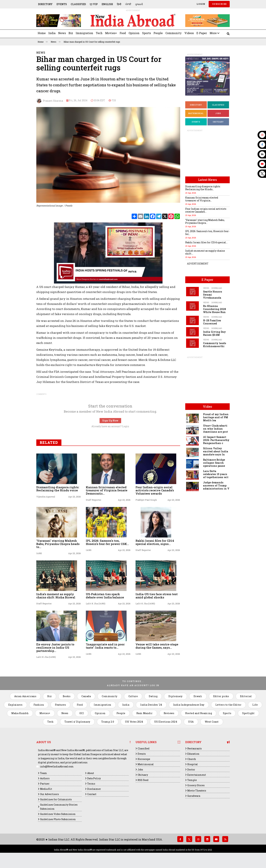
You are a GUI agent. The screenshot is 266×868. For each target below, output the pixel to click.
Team (44, 773)
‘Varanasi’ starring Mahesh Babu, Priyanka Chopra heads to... (58, 544)
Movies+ (111, 33)
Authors (45, 778)
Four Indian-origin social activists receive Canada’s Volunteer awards (155, 490)
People (158, 33)
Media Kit (46, 789)
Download (217, 288)
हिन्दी (119, 4)
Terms (91, 784)
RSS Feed (143, 780)
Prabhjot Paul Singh (146, 500)
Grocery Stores (196, 785)
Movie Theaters (197, 791)
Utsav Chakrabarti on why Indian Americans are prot (215, 429)
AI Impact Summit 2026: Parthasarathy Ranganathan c (216, 440)
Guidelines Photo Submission (58, 819)
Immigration (84, 33)
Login (201, 4)
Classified (78, 4)
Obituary (218, 122)
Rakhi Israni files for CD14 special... (206, 242)
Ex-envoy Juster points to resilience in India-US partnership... (55, 647)
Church (192, 759)
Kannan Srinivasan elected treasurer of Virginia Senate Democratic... (107, 490)
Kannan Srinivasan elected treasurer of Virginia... (202, 199)
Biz (71, 33)
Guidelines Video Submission (58, 814)
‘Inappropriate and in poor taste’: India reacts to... (105, 646)
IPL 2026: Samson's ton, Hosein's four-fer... (207, 233)
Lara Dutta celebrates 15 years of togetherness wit (216, 474)
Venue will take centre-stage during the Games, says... (157, 646)
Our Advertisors (49, 794)
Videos (189, 33)
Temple (192, 780)
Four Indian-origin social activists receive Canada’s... (206, 210)
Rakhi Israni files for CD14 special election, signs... (155, 542)
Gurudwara (194, 796)
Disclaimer (94, 789)
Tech (99, 33)
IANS (39, 553)
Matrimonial (196, 113)
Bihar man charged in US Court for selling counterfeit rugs (92, 42)
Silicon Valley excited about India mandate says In (216, 451)
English (107, 4)
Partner (45, 784)
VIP (94, 4)
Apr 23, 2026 (74, 497)
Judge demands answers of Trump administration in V (216, 485)
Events (62, 4)
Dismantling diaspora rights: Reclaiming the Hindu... (203, 188)
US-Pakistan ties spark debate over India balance (105, 596)
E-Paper (202, 33)
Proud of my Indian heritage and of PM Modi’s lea (216, 417)
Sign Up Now (110, 421)
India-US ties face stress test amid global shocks (157, 596)
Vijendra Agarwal (46, 497)
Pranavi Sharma (50, 101)
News (62, 33)
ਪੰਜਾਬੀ (128, 4)
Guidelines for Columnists (56, 799)
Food (123, 33)
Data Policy (94, 778)
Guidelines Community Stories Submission (59, 807)
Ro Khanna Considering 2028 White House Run (215, 309)
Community (174, 33)
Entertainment (197, 775)
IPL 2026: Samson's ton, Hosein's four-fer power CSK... (107, 542)
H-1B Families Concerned (212, 322)
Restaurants (194, 748)
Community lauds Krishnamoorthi (215, 345)
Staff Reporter (93, 500)
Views (206, 288)
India (52, 33)
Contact (92, 794)
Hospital (193, 764)
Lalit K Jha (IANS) (96, 603)
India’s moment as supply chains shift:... (205, 252)
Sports (146, 33)
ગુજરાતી (139, 4)
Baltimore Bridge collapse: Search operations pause (214, 463)
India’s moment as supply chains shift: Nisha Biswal (56, 596)
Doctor (191, 770)
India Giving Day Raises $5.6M (214, 333)
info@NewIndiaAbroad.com (57, 766)
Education (193, 754)
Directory (45, 4)
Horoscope (144, 759)
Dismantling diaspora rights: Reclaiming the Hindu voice (58, 489)
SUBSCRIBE (219, 4)
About (91, 773)
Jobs (218, 113)
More (215, 33)
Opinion (134, 33)
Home (42, 33)
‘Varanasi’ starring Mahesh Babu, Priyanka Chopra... (205, 221)
